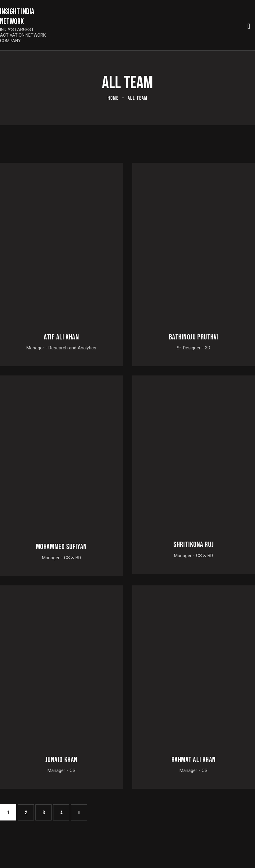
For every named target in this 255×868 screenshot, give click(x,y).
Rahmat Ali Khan (194, 760)
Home (113, 98)
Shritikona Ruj (194, 545)
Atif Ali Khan (61, 337)
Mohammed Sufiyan (61, 547)
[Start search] (249, 26)
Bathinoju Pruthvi (194, 337)
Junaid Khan (61, 760)
